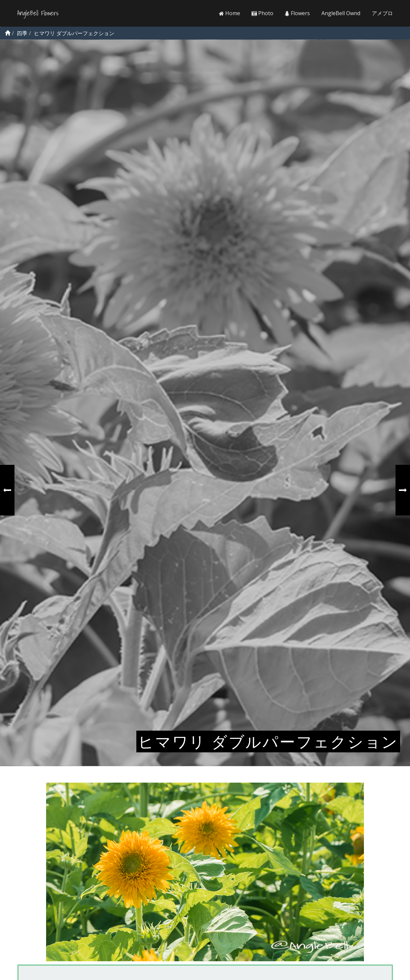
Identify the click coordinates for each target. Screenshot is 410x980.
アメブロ (382, 13)
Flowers (297, 13)
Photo (262, 13)
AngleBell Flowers (38, 13)
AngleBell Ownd (341, 13)
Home (230, 13)
